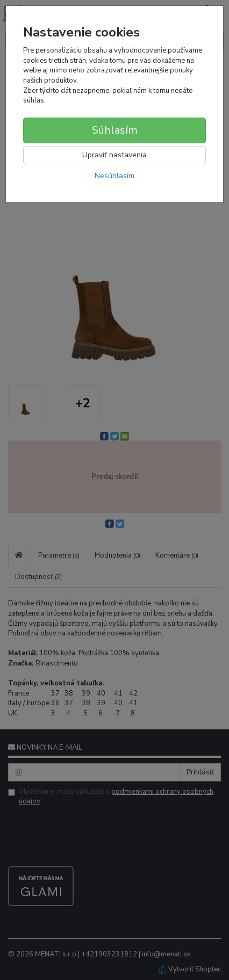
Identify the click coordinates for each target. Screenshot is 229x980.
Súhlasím (115, 130)
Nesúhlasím (114, 176)
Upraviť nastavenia (114, 155)
